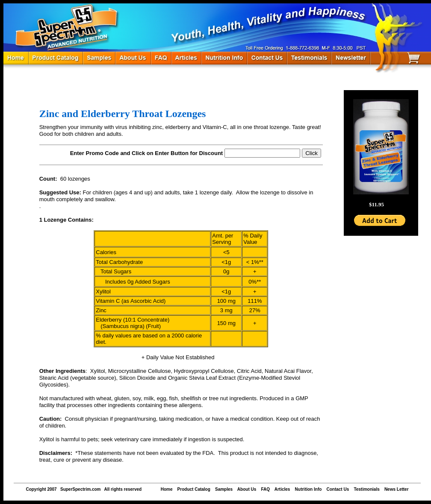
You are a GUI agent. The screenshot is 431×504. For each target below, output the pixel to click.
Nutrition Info (308, 489)
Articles (282, 489)
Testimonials (366, 489)
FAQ (265, 489)
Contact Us (338, 489)
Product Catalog (194, 489)
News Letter (397, 489)
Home (167, 489)
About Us (247, 489)
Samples (224, 489)
